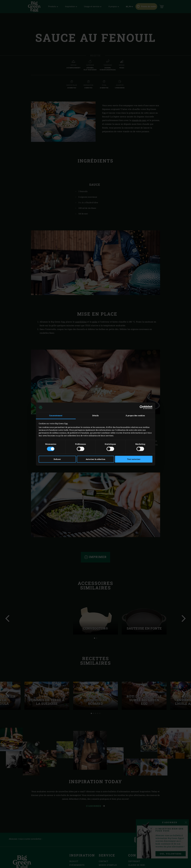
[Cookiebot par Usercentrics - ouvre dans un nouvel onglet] (141, 407)
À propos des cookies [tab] (135, 415)
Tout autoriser (134, 459)
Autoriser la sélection (96, 459)
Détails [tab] (96, 415)
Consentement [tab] (56, 415)
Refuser (57, 459)
